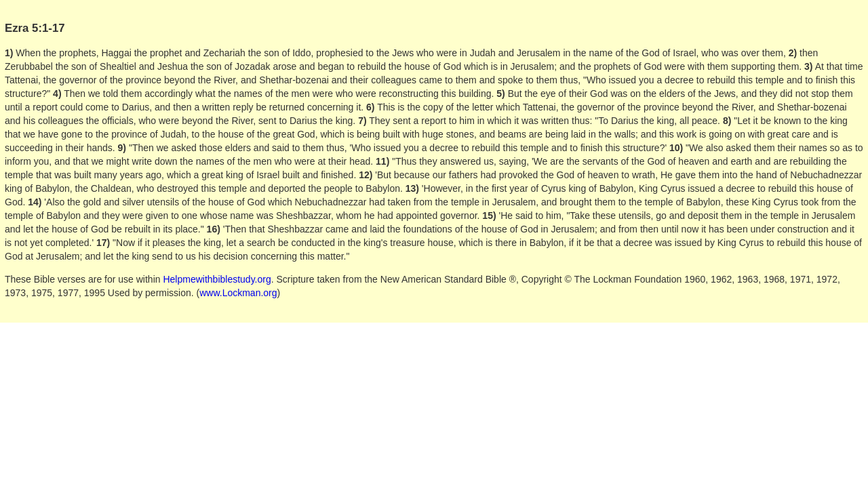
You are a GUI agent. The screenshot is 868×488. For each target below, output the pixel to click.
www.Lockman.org (238, 293)
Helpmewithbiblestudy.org (217, 279)
